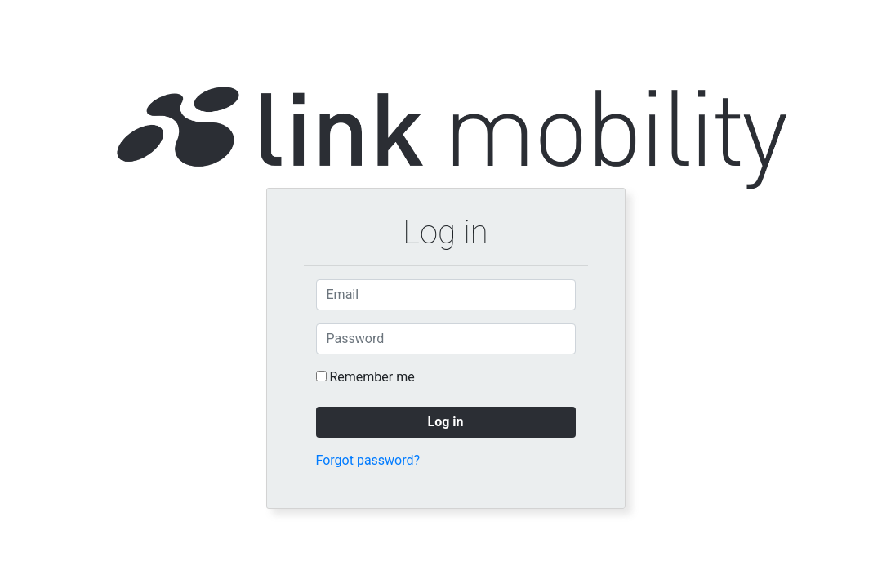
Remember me (372, 377)
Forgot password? (368, 460)
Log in (445, 422)
